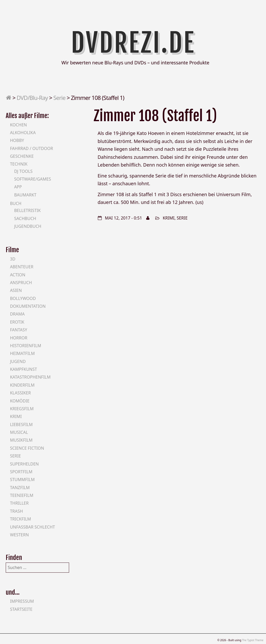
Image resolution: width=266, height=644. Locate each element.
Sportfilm (21, 472)
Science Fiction (27, 448)
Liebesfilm (21, 424)
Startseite (21, 609)
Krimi (168, 218)
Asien (16, 290)
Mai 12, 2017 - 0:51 (124, 218)
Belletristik (27, 210)
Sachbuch (25, 218)
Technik (19, 164)
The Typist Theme (253, 640)
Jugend (18, 361)
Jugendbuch (28, 226)
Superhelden (24, 464)
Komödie (20, 401)
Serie (59, 98)
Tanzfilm (20, 488)
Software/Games (32, 179)
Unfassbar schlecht (32, 527)
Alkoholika (23, 133)
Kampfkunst (23, 369)
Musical (19, 432)
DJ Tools (23, 171)
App (18, 187)
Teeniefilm (22, 495)
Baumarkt (25, 195)
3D (13, 259)
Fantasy (18, 330)
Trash (16, 511)
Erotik (17, 322)
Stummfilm (22, 479)
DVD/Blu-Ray (32, 98)
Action (18, 275)
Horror (19, 338)
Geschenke (22, 156)
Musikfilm (21, 440)
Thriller (19, 503)
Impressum (22, 601)
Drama (17, 314)
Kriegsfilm (22, 409)
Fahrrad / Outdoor (31, 148)
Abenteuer (22, 267)
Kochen (18, 125)
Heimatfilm (22, 353)
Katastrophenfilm (30, 377)
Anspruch (21, 283)
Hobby (17, 140)
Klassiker (20, 393)
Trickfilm (20, 519)
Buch (16, 203)
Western (19, 535)
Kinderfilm (22, 385)
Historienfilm (25, 346)
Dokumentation (28, 306)
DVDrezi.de (133, 43)
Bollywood (23, 298)
